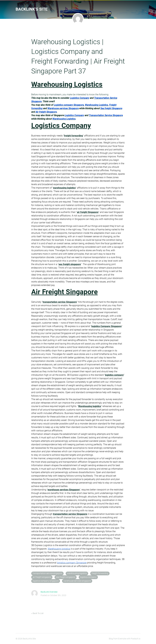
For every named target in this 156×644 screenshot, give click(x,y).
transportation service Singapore (60, 302)
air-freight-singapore (42, 577)
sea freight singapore (70, 264)
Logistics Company (61, 126)
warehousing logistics (64, 188)
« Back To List (37, 613)
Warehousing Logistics (67, 84)
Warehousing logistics (90, 406)
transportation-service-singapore (47, 573)
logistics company (114, 375)
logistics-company (88, 577)
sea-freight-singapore (66, 577)
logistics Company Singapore (106, 326)
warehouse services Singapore (64, 490)
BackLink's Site (32, 9)
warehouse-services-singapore (77, 581)
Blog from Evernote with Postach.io (125, 639)
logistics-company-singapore (46, 581)
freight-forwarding (100, 573)
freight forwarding (73, 136)
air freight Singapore (88, 212)
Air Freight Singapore (64, 292)
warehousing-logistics (77, 573)
